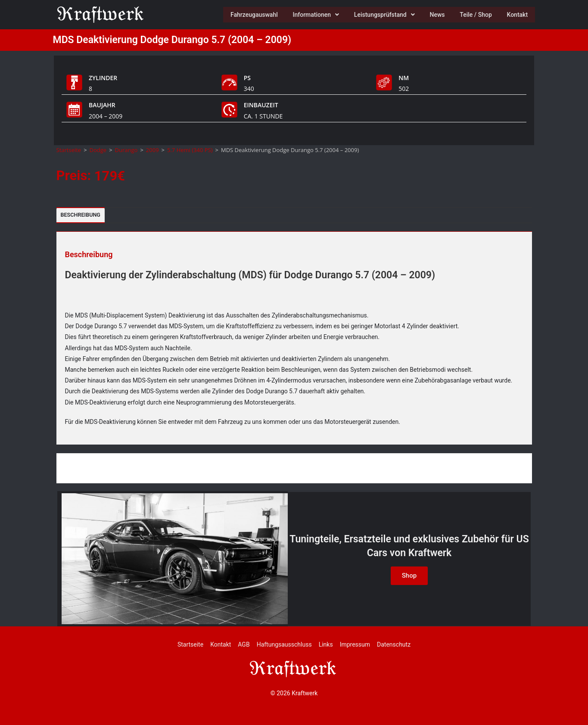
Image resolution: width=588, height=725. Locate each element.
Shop (409, 576)
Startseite (69, 150)
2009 (152, 150)
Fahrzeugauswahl (246, 15)
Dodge (98, 150)
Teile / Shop (474, 15)
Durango (126, 150)
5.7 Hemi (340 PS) (190, 150)
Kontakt (517, 15)
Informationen (310, 15)
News (434, 15)
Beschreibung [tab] (81, 215)
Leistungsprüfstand (379, 15)
